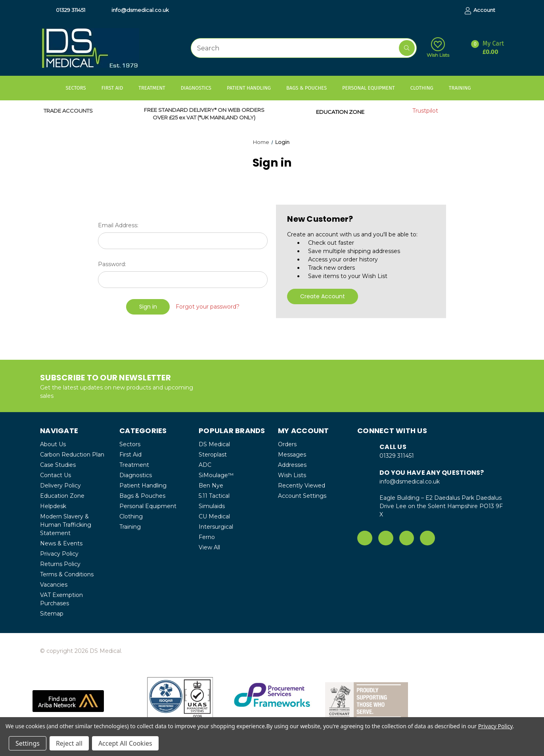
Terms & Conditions (67, 574)
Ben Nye (211, 485)
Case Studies (58, 465)
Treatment (155, 88)
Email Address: (118, 225)
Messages (292, 455)
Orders (287, 444)
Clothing (426, 88)
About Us (53, 444)
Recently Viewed (302, 485)
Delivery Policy (60, 485)
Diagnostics (200, 88)
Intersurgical (216, 527)
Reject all (69, 743)
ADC (205, 465)
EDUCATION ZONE (340, 112)
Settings (28, 743)
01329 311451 (67, 10)
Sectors (80, 88)
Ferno (207, 537)
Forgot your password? (208, 307)
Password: (112, 264)
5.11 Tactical (214, 496)
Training (464, 88)
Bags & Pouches (310, 88)
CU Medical (214, 516)
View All (209, 547)
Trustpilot (425, 111)
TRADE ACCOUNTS (68, 111)
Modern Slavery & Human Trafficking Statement (66, 525)
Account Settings (302, 496)
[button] (68, 701)
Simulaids (212, 506)
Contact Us (56, 475)
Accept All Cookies (125, 743)
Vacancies (54, 585)
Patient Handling (253, 88)
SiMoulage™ (216, 475)
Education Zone (62, 496)
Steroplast (213, 455)
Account (480, 11)
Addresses (292, 465)
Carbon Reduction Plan (72, 455)
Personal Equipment (372, 88)
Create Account (323, 296)
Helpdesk (53, 506)
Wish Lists (438, 48)
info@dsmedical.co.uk (136, 10)
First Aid (116, 88)
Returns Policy (60, 564)
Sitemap (52, 614)
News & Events (61, 543)
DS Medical (214, 444)
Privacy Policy (59, 554)
